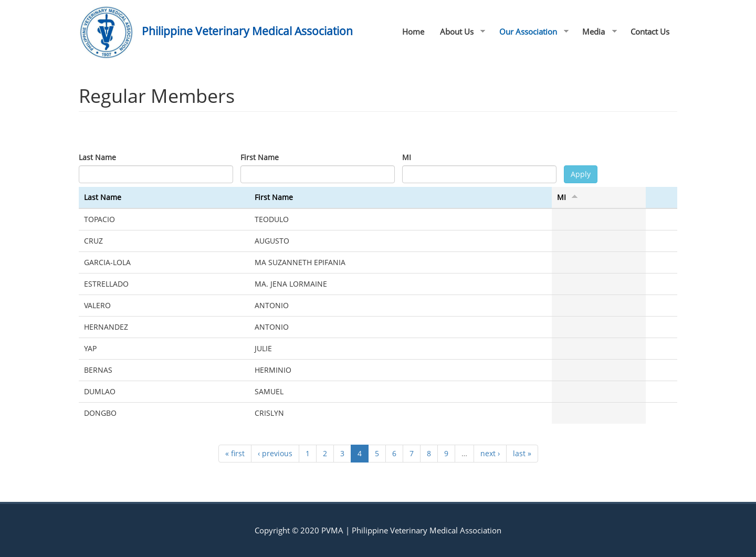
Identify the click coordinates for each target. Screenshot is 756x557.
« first (235, 453)
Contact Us (650, 31)
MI (407, 157)
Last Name (97, 157)
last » (522, 453)
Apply (581, 174)
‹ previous (275, 453)
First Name (260, 157)
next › (490, 453)
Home (413, 31)
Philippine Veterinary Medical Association (247, 31)
